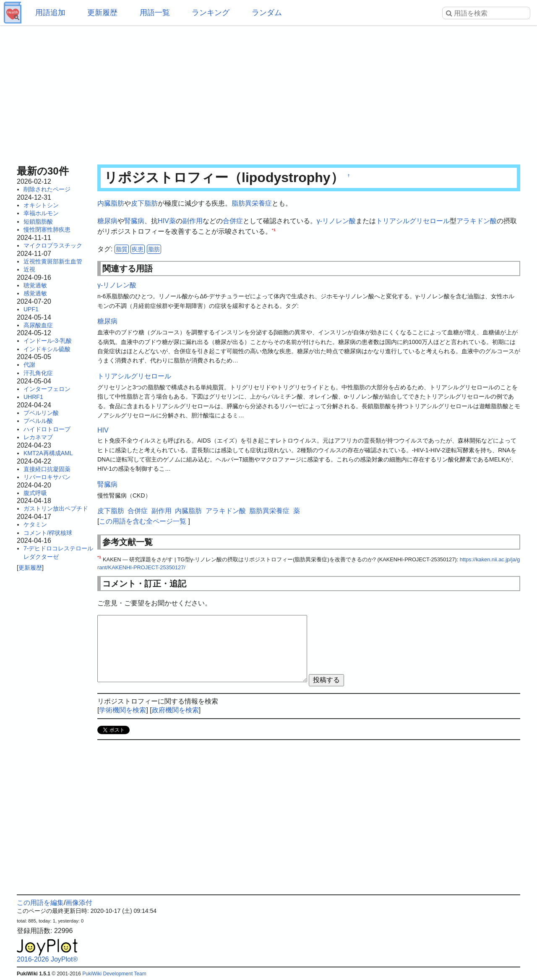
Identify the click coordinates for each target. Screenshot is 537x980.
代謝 (29, 365)
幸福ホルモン (41, 213)
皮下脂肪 (144, 203)
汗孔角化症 (38, 373)
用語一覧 (155, 13)
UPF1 (31, 309)
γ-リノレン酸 (336, 221)
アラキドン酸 (477, 221)
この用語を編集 (40, 903)
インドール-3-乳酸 (48, 341)
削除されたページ (47, 189)
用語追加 (50, 13)
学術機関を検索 (123, 710)
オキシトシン (41, 205)
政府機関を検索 (175, 710)
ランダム (267, 13)
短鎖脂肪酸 (38, 222)
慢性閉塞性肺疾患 (47, 229)
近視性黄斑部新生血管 (53, 261)
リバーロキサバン (47, 477)
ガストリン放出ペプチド (56, 508)
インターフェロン (47, 389)
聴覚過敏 (35, 285)
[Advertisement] (268, 92)
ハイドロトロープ (47, 429)
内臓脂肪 (111, 203)
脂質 (122, 249)
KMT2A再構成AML (48, 453)
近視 (29, 269)
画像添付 (79, 903)
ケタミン (35, 524)
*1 (274, 230)
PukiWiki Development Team (114, 974)
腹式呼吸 (35, 493)
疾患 (138, 249)
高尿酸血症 (38, 325)
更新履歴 (102, 13)
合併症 (233, 221)
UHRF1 (33, 397)
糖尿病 (107, 221)
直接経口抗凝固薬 (47, 469)
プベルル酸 (38, 421)
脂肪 (154, 249)
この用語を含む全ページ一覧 (143, 521)
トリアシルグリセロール (413, 221)
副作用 (193, 221)
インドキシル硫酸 (47, 349)
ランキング (211, 13)
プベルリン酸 (41, 413)
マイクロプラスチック (53, 245)
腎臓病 (134, 221)
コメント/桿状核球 (48, 533)
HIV (163, 221)
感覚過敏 (35, 293)
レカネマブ (38, 437)
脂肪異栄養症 (252, 203)
